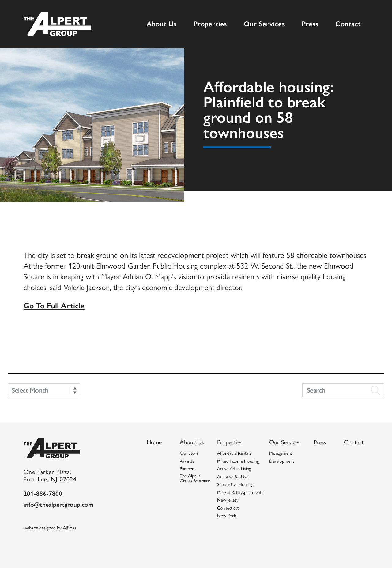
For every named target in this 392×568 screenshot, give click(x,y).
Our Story (189, 451)
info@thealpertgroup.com (58, 502)
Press (310, 23)
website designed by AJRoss (50, 525)
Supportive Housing (235, 482)
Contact (348, 23)
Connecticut (228, 506)
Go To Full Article (54, 305)
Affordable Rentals (234, 451)
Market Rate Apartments (240, 490)
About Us (162, 23)
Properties (210, 23)
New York (227, 513)
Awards (187, 459)
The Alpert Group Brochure (195, 476)
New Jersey (228, 498)
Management (281, 451)
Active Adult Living (234, 467)
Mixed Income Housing (238, 459)
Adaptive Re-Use (233, 475)
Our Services (264, 23)
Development (282, 459)
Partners (188, 467)
